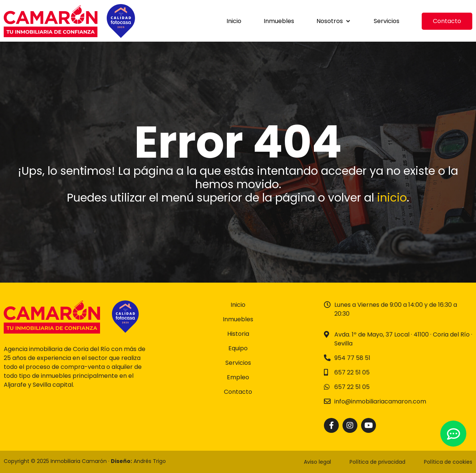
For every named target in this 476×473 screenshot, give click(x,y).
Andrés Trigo (150, 461)
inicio (392, 198)
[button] (334, 21)
